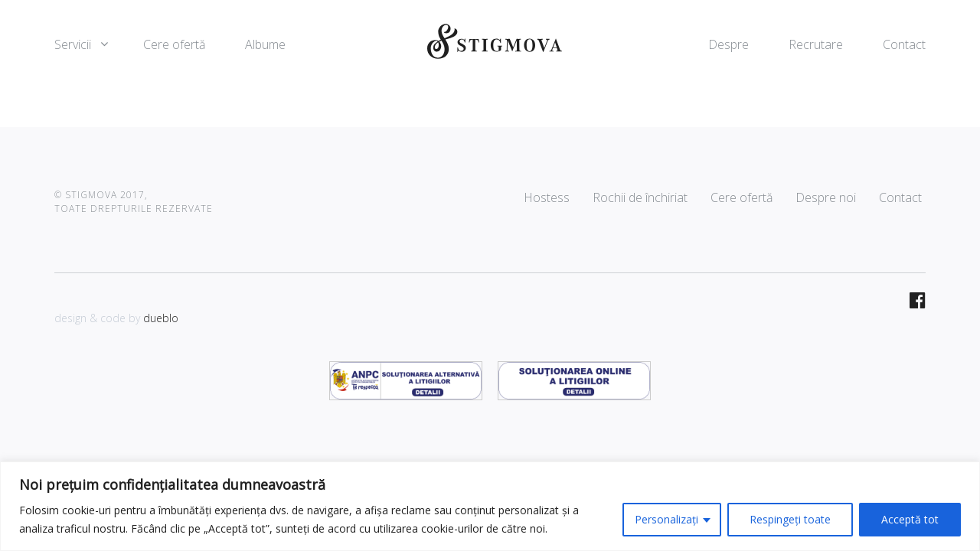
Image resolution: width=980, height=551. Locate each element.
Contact (904, 44)
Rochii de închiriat (640, 197)
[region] (490, 506)
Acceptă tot (910, 519)
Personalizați (666, 519)
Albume (265, 44)
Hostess (547, 197)
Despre (728, 44)
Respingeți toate (790, 519)
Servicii (73, 44)
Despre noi (826, 197)
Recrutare (816, 44)
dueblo (161, 318)
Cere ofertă (174, 44)
